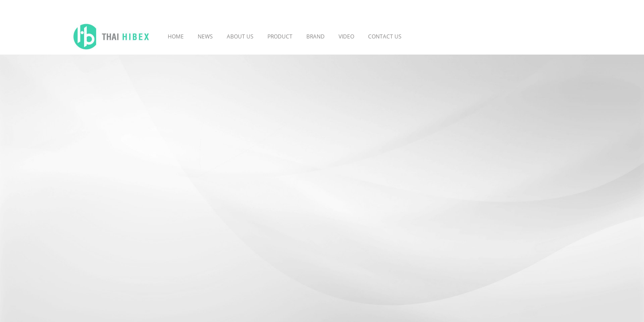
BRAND (316, 36)
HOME (176, 36)
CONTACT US (385, 36)
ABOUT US (240, 36)
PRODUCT (280, 36)
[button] (422, 37)
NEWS (205, 36)
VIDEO (346, 36)
